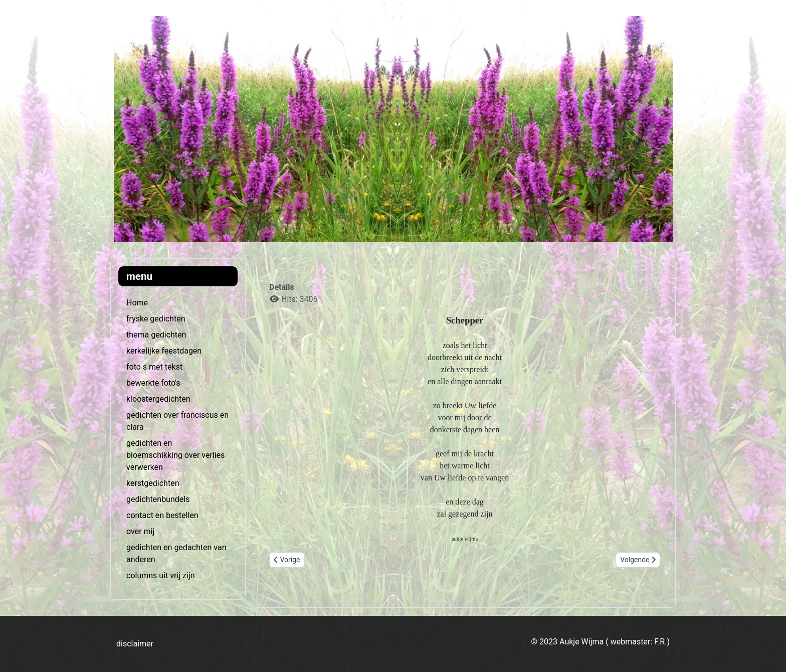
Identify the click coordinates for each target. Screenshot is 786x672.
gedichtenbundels (158, 499)
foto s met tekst (154, 367)
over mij (140, 531)
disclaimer (135, 644)
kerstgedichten (153, 483)
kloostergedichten (158, 399)
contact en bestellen (162, 515)
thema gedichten (156, 335)
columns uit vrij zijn (161, 575)
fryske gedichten (156, 319)
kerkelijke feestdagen (164, 351)
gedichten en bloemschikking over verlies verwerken (175, 455)
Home (137, 303)
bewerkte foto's (153, 383)
